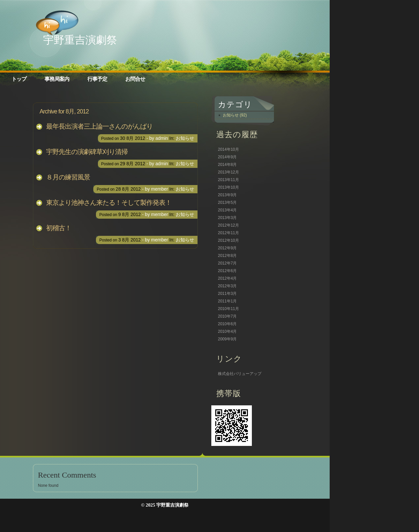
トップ (19, 79)
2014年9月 (227, 157)
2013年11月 (228, 180)
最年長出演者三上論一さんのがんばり (99, 126)
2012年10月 (228, 240)
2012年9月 (227, 248)
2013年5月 (227, 203)
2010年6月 (227, 324)
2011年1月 (227, 301)
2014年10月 (228, 149)
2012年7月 (227, 263)
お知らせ (185, 138)
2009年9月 (227, 339)
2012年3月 (227, 286)
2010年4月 (227, 331)
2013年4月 (227, 210)
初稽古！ (59, 228)
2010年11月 (228, 309)
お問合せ (135, 79)
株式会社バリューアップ (240, 374)
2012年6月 (227, 271)
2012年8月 (227, 256)
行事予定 (97, 79)
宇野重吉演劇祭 (80, 40)
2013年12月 (228, 172)
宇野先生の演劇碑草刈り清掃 (87, 152)
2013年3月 (227, 218)
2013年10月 (228, 187)
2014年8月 (227, 165)
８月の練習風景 (68, 177)
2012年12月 (228, 225)
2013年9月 (227, 195)
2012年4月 (227, 278)
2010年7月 (227, 316)
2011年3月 (227, 294)
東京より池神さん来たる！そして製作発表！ (109, 203)
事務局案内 (57, 79)
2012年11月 (228, 233)
